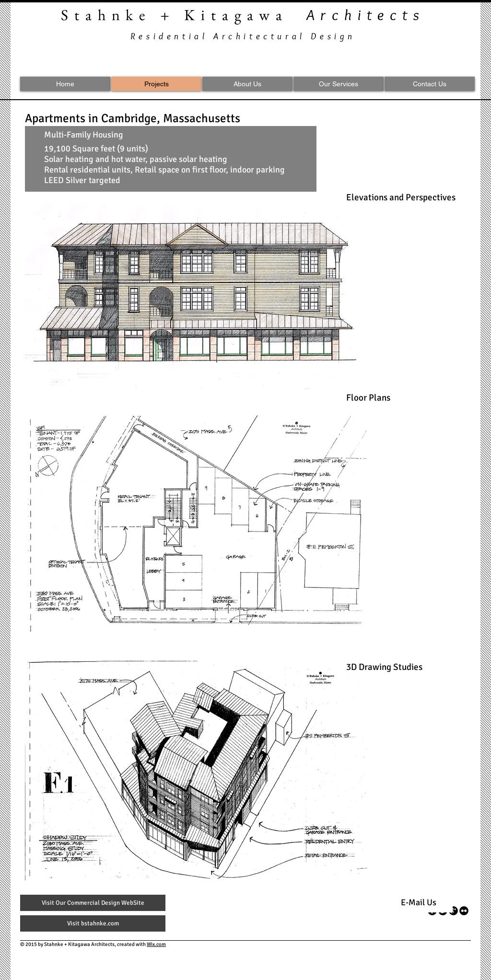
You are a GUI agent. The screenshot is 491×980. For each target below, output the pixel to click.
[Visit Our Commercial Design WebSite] (93, 903)
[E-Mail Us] (419, 903)
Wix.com (156, 944)
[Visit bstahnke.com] (93, 923)
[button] (196, 296)
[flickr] (464, 911)
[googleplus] (453, 911)
